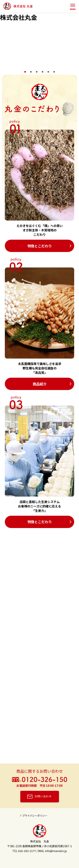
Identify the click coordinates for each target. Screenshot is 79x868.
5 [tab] (48, 72)
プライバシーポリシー (35, 816)
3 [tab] (37, 72)
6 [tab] (54, 72)
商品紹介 (40, 384)
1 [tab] (25, 72)
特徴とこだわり (40, 246)
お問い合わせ (43, 796)
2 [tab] (31, 72)
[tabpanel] (39, 45)
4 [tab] (42, 72)
